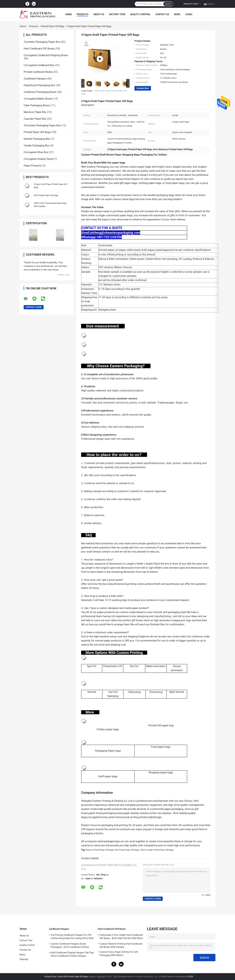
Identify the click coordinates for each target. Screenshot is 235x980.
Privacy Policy (50, 977)
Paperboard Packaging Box (39, 85)
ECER (191, 977)
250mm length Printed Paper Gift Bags (157, 850)
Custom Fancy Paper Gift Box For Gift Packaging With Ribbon (119, 954)
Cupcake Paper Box (35, 119)
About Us (99, 14)
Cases (189, 14)
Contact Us (162, 14)
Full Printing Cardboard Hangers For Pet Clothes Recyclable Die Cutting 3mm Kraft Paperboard (72, 937)
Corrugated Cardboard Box (39, 65)
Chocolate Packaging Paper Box (42, 125)
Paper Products (33, 166)
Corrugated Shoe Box (36, 152)
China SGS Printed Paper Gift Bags (73, 977)
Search (168, 4)
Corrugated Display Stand (38, 159)
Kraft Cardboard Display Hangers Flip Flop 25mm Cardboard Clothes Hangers (72, 954)
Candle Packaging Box (37, 146)
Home (69, 14)
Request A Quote (191, 4)
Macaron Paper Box (35, 112)
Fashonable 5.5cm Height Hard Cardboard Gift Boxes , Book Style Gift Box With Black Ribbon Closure (121, 937)
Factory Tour (117, 14)
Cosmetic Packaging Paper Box (42, 42)
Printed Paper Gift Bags (52, 26)
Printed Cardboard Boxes (38, 72)
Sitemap (24, 959)
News (177, 14)
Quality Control (140, 14)
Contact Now (143, 88)
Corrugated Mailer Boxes (38, 99)
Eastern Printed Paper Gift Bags (100, 850)
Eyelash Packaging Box (37, 139)
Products (83, 14)
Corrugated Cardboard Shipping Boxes (46, 55)
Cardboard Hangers (35, 79)
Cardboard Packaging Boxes (40, 92)
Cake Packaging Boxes (37, 105)
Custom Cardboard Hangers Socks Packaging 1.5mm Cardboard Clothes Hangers (70, 946)
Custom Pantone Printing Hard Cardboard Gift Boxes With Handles (121, 945)
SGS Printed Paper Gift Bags (46, 195)
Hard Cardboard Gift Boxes (39, 49)
